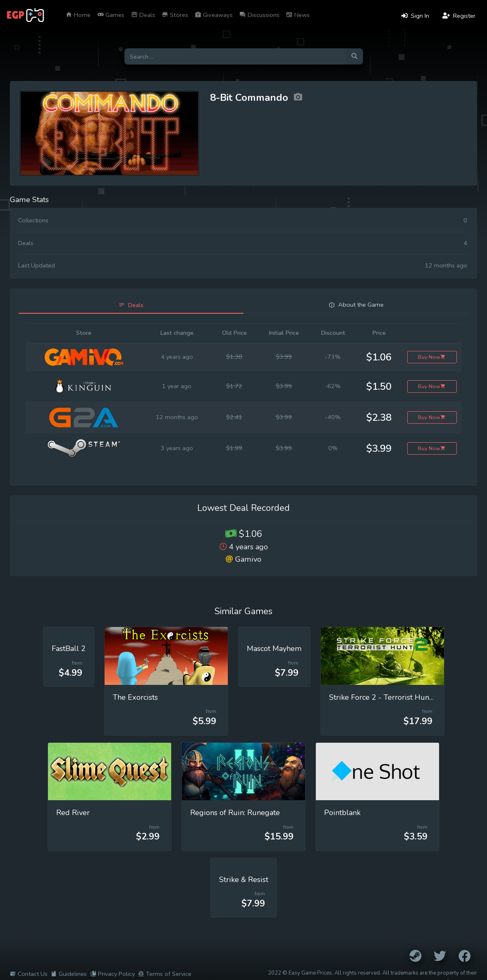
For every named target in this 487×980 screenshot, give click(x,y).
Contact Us (29, 974)
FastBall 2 (69, 649)
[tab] (131, 305)
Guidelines (69, 974)
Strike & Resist (244, 880)
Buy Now (432, 357)
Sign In (415, 16)
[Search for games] (235, 56)
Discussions (259, 15)
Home (78, 15)
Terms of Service (165, 974)
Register (459, 16)
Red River (73, 813)
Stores (175, 15)
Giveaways (214, 15)
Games (111, 15)
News (298, 15)
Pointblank (342, 813)
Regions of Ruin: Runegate (235, 813)
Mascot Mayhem (274, 649)
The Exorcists (135, 697)
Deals (143, 15)
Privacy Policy (112, 974)
